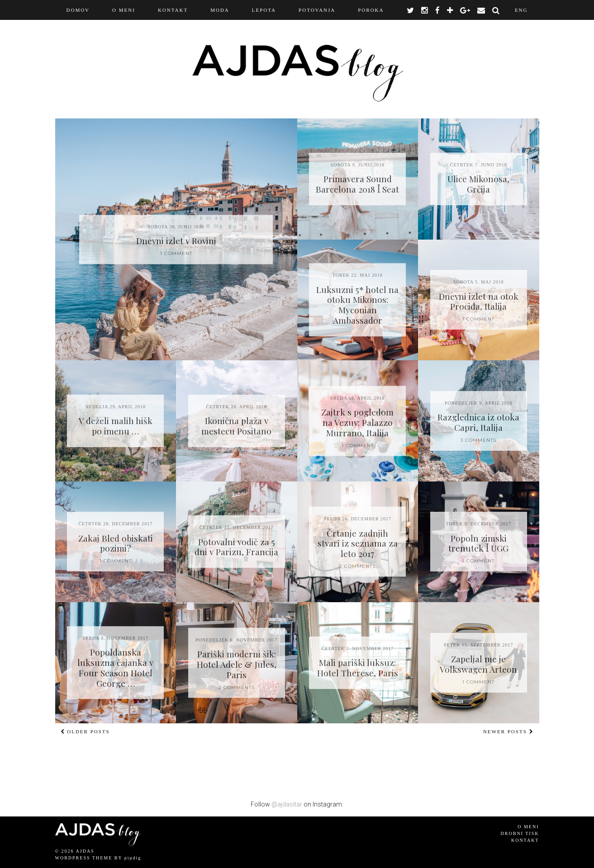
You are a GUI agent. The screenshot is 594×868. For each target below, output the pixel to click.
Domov (78, 10)
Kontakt (525, 840)
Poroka (371, 10)
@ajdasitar (287, 804)
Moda (220, 10)
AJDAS (85, 851)
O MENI (124, 10)
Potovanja (317, 10)
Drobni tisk (520, 833)
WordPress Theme (84, 858)
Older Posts (85, 731)
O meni (528, 827)
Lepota (264, 10)
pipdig (133, 858)
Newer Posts (508, 731)
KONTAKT (173, 10)
